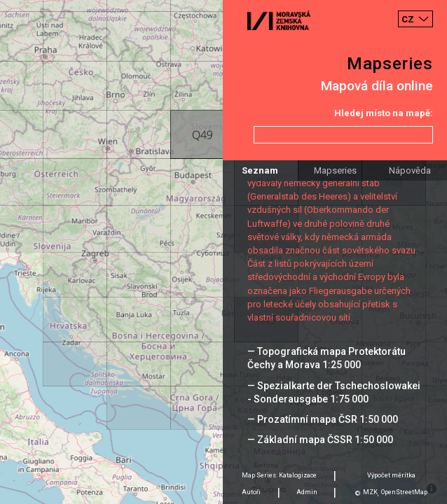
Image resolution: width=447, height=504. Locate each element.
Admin (307, 492)
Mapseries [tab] (335, 170)
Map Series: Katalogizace (279, 475)
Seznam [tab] (260, 170)
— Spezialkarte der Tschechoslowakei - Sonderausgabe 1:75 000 (334, 392)
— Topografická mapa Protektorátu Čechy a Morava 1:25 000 (326, 358)
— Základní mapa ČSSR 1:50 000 (320, 440)
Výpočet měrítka (391, 475)
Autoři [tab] (251, 492)
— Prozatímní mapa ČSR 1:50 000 (323, 419)
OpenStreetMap (404, 492)
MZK (370, 492)
